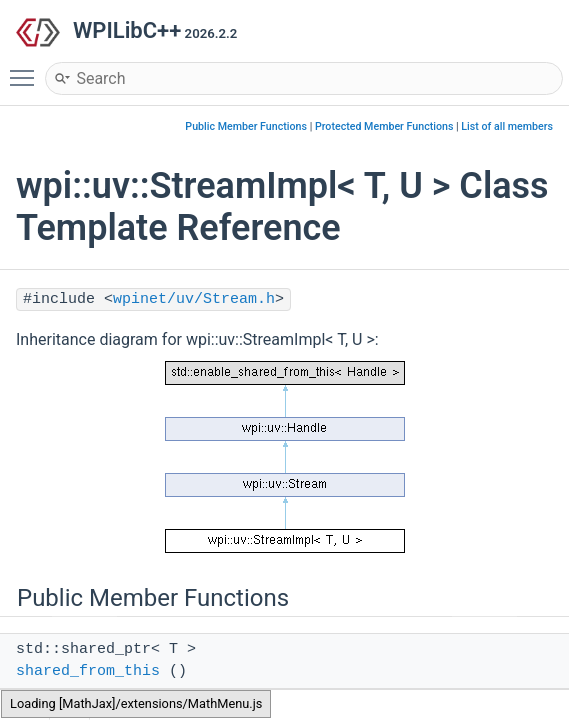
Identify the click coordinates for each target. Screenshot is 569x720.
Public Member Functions (246, 126)
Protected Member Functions (384, 126)
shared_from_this (88, 671)
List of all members (507, 126)
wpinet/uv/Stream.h (194, 299)
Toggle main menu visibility (27, 69)
